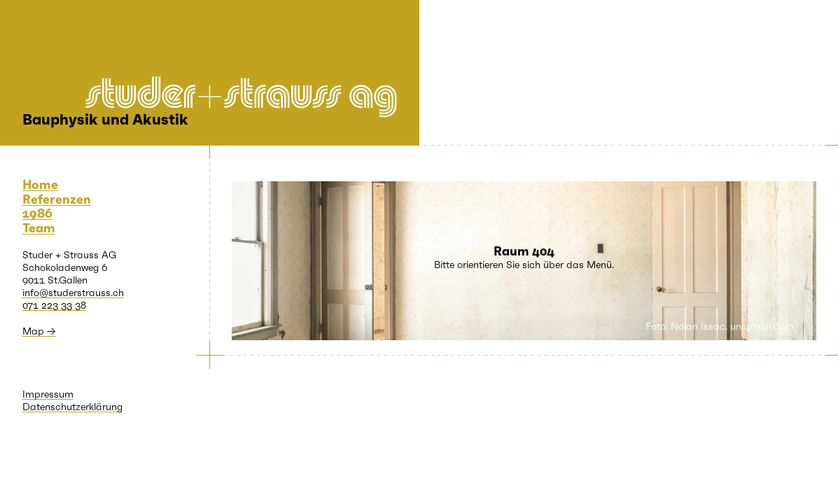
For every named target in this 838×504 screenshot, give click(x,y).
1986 (37, 213)
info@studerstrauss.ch (73, 293)
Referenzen (57, 199)
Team (39, 228)
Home (40, 185)
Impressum (48, 394)
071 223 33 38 (54, 305)
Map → (39, 331)
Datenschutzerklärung (72, 407)
